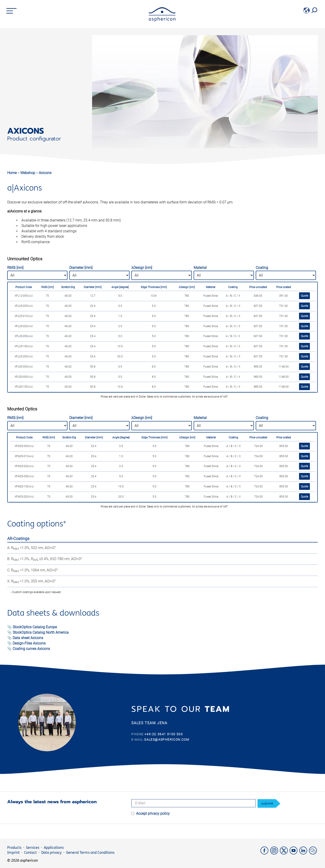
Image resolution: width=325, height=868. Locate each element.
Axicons (45, 173)
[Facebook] (265, 853)
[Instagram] (275, 853)
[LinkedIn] (304, 853)
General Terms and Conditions (90, 853)
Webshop (28, 173)
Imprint (13, 853)
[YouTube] (294, 853)
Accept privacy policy (153, 813)
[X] (285, 853)
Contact (30, 853)
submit (267, 803)
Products (14, 848)
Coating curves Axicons (31, 649)
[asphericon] (162, 20)
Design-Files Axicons (29, 643)
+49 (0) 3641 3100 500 (164, 734)
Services (33, 848)
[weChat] (313, 853)
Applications (54, 848)
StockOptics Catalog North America (41, 632)
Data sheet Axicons (28, 638)
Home (12, 173)
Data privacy (51, 853)
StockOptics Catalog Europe (35, 627)
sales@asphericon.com (167, 740)
